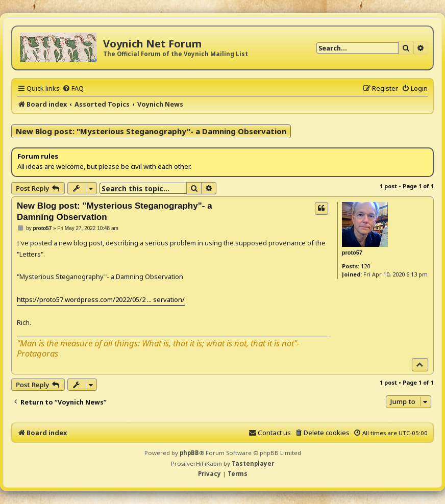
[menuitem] (73, 88)
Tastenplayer (253, 463)
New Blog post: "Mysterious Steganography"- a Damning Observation (151, 131)
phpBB (189, 453)
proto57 (352, 253)
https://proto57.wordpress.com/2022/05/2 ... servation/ (101, 299)
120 (365, 266)
